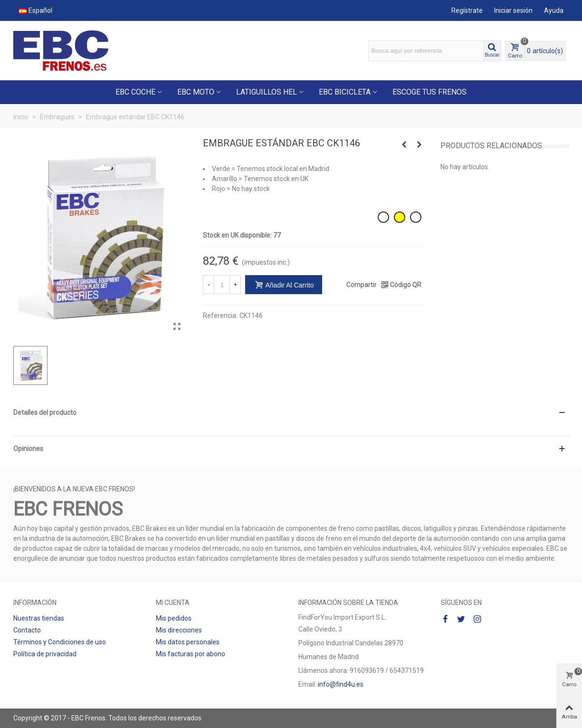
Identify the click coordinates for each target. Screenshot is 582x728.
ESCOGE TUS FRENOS (429, 92)
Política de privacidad (45, 654)
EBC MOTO (196, 92)
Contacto (27, 630)
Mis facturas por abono (191, 654)
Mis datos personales (188, 642)
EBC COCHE (135, 92)
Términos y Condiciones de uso (60, 642)
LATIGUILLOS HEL (267, 92)
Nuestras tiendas (39, 618)
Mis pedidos (174, 618)
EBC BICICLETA (345, 92)
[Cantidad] (222, 285)
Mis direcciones (179, 630)
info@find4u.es (341, 684)
